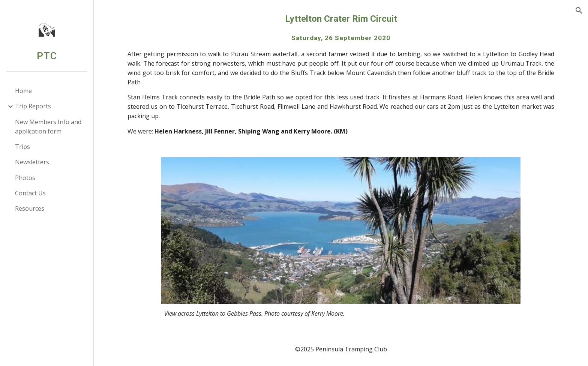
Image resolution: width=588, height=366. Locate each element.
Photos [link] (25, 178)
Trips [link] (22, 147)
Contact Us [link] (30, 193)
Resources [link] (30, 208)
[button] (579, 10)
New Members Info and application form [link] (48, 127)
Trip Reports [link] (33, 106)
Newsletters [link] (32, 162)
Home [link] (23, 91)
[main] (341, 74)
